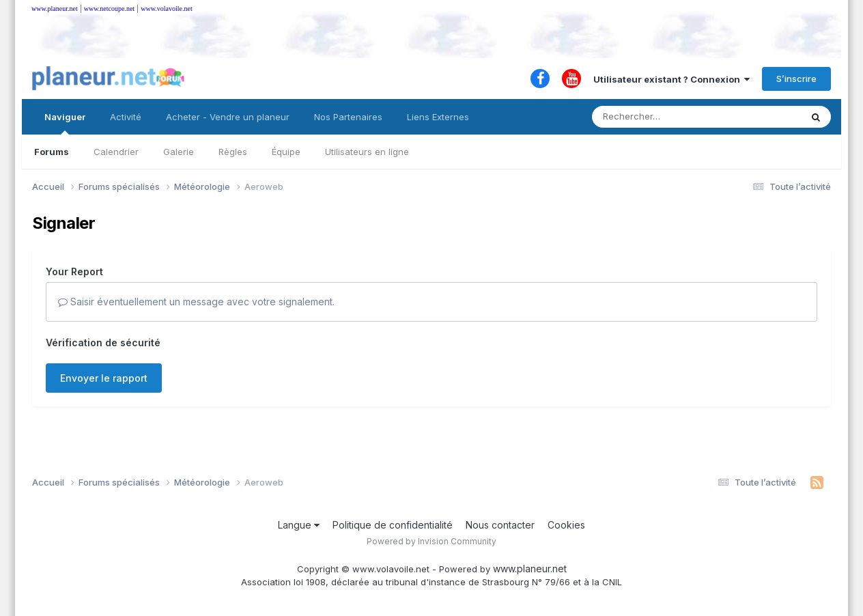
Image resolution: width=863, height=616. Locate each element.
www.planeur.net (55, 9)
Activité (126, 117)
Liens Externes (438, 117)
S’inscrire (796, 79)
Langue (299, 525)
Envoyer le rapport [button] (104, 378)
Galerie (179, 152)
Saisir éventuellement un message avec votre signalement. (196, 302)
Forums (52, 152)
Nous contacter (500, 525)
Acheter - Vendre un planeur (228, 117)
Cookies (566, 525)
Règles (233, 152)
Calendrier (116, 152)
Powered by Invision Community (431, 541)
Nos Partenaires (348, 117)
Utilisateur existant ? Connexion (671, 79)
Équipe (286, 152)
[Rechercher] (657, 117)
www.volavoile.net (166, 9)
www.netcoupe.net (109, 9)
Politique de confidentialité (393, 525)
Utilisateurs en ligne (367, 152)
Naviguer (65, 123)
